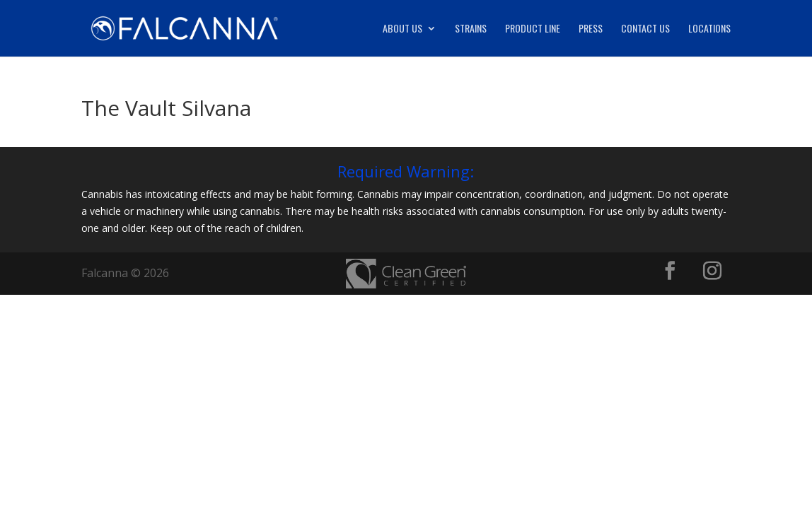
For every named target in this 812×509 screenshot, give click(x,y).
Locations (709, 29)
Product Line (533, 29)
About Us (402, 29)
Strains (471, 29)
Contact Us (645, 29)
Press (591, 29)
